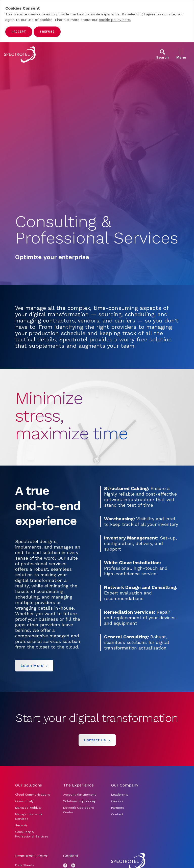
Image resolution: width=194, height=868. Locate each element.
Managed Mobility (28, 808)
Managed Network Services (29, 817)
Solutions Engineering (79, 801)
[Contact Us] (97, 740)
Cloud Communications (33, 795)
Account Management (80, 795)
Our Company (125, 785)
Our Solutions (29, 785)
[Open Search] (162, 54)
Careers (117, 801)
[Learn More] (34, 666)
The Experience (78, 785)
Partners (118, 808)
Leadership (120, 795)
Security (21, 825)
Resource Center (31, 856)
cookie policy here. (115, 20)
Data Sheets (25, 865)
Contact (117, 814)
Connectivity (24, 801)
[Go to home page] (20, 55)
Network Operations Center (79, 810)
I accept (19, 32)
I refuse (47, 32)
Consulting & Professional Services (32, 834)
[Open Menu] (181, 54)
